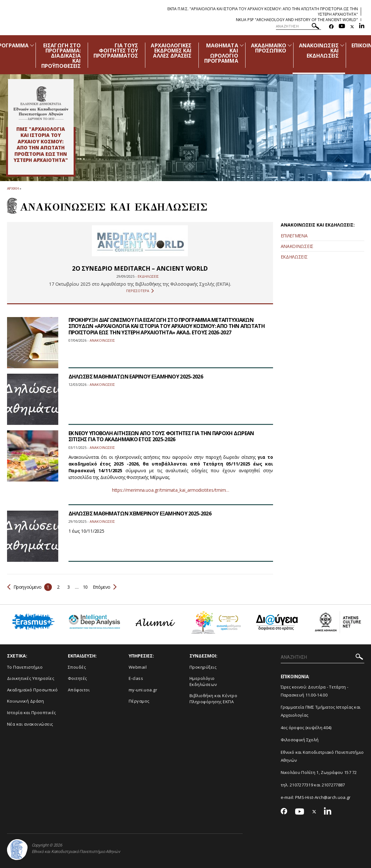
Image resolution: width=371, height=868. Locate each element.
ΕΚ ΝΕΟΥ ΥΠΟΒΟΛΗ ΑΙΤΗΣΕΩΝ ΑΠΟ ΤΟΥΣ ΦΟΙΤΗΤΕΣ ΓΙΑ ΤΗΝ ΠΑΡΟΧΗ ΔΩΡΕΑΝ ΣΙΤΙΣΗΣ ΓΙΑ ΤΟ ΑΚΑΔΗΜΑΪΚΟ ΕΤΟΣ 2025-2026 (161, 436)
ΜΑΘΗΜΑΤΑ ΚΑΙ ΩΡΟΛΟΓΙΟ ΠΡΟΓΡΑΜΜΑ (221, 53)
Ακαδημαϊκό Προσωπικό (32, 690)
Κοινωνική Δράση (26, 701)
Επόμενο (104, 587)
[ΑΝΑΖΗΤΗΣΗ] (298, 26)
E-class (136, 678)
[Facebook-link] (331, 27)
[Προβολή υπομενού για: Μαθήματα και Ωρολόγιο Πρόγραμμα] (242, 45)
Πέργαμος (139, 701)
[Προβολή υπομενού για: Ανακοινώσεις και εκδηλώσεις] (342, 45)
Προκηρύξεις (203, 667)
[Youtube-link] (342, 27)
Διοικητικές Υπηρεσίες (31, 678)
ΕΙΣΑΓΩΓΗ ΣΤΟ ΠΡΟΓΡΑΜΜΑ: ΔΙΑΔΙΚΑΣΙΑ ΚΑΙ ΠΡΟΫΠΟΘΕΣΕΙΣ (61, 56)
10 (85, 587)
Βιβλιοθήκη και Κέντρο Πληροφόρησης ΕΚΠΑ (214, 699)
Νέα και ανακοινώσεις (30, 724)
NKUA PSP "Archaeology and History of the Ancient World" (297, 20)
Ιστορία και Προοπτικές (32, 713)
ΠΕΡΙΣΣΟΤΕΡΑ (140, 291)
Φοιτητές (77, 678)
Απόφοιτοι (79, 690)
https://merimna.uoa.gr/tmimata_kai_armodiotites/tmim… (171, 490)
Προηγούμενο (24, 587)
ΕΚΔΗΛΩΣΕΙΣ (294, 257)
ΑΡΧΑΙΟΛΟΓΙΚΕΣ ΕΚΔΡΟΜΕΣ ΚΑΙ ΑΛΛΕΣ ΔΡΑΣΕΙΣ (171, 51)
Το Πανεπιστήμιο (25, 667)
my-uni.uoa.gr (143, 690)
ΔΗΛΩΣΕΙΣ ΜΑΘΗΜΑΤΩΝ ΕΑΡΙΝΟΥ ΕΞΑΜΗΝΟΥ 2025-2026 (136, 377)
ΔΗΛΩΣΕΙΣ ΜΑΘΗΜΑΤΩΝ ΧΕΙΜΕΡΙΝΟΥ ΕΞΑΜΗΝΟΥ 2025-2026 (140, 514)
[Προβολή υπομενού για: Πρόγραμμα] (32, 45)
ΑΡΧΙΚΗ (13, 188)
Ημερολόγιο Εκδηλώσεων (203, 681)
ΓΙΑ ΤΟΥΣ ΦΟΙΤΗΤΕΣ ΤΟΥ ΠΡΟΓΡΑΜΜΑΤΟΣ (116, 51)
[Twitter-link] (352, 27)
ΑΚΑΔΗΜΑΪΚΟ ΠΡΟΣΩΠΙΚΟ (269, 48)
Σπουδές (77, 667)
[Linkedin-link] (362, 27)
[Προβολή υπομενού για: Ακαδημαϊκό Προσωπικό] (290, 45)
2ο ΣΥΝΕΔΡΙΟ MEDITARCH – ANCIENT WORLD (140, 268)
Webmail (138, 667)
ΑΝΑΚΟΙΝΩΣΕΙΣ (297, 246)
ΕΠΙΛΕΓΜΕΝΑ (294, 236)
